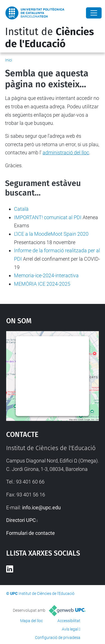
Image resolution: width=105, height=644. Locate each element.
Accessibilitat (69, 621)
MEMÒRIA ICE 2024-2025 (42, 284)
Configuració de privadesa (58, 638)
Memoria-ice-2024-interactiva (46, 275)
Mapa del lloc (32, 621)
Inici (9, 60)
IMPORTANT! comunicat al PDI (48, 217)
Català (21, 209)
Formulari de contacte (31, 533)
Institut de (49, 38)
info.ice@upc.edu (41, 507)
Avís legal (70, 629)
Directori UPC (21, 520)
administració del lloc (66, 153)
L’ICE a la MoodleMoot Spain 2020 (51, 234)
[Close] (94, 13)
